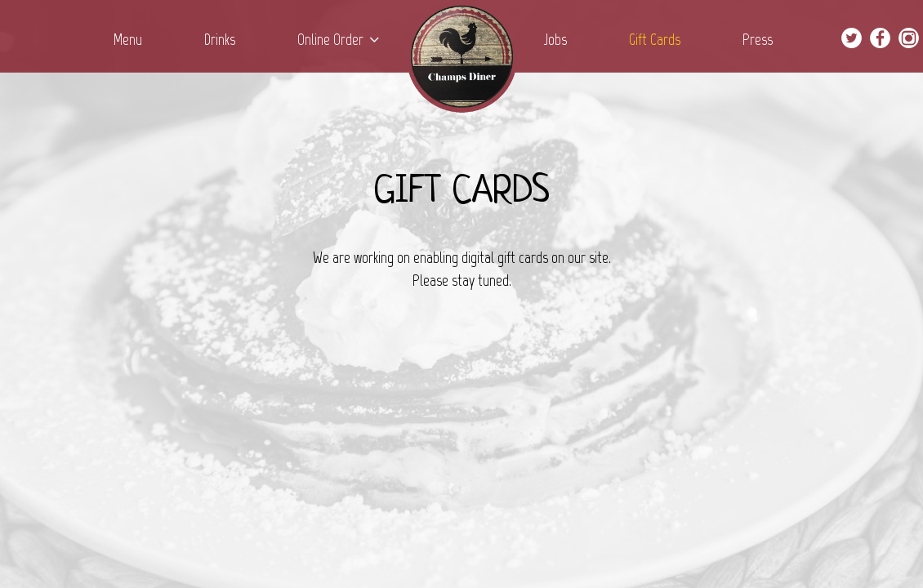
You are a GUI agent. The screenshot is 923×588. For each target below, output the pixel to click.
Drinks (221, 40)
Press (758, 40)
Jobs (557, 40)
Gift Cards (656, 40)
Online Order (338, 40)
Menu (129, 40)
